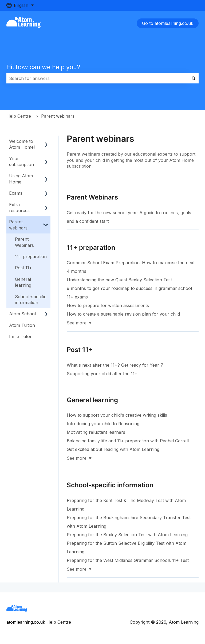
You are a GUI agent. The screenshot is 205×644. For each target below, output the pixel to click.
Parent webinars (58, 116)
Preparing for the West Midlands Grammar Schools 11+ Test (128, 560)
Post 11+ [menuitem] (23, 268)
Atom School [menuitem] (22, 314)
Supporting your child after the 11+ (102, 374)
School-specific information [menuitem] (31, 300)
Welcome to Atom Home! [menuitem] (22, 144)
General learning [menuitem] (23, 282)
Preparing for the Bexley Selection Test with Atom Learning (127, 535)
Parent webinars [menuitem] (18, 225)
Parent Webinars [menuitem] (24, 242)
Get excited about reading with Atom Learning (113, 449)
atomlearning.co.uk (26, 622)
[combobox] (97, 78)
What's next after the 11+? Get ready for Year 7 (115, 365)
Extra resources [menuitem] (19, 208)
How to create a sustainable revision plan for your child (123, 314)
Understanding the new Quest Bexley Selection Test (119, 280)
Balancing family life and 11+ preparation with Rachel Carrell (128, 441)
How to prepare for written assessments (108, 305)
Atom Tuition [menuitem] (22, 325)
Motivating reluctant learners (96, 432)
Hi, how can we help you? (43, 67)
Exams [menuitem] (16, 193)
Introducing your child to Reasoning (103, 424)
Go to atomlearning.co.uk (168, 23)
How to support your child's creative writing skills (117, 415)
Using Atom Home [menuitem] (21, 179)
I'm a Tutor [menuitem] (20, 336)
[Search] (194, 78)
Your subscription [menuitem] (21, 162)
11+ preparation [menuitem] (31, 256)
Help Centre (19, 116)
